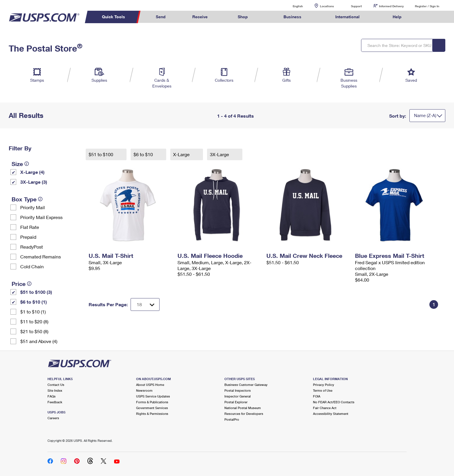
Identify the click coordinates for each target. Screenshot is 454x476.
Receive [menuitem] (200, 17)
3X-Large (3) (34, 182)
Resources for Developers (244, 414)
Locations (327, 6)
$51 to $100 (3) (36, 292)
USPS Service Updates (153, 396)
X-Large (182, 154)
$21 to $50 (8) (34, 331)
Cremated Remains (41, 257)
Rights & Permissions (152, 414)
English (292, 6)
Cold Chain (32, 266)
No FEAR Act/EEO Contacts (334, 402)
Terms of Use (323, 390)
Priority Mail (33, 207)
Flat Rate (30, 227)
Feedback (55, 402)
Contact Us (56, 385)
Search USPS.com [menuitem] (426, 17)
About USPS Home (150, 385)
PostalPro (232, 419)
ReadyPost (32, 247)
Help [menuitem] (397, 17)
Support (356, 6)
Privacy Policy (324, 385)
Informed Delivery (391, 6)
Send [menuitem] (161, 17)
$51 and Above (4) (39, 341)
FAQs (52, 396)
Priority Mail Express (41, 217)
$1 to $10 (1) (33, 312)
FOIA (317, 396)
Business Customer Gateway (246, 385)
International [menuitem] (347, 17)
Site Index (55, 390)
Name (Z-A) (425, 115)
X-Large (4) (32, 172)
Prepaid (28, 237)
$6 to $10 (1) (34, 302)
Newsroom (144, 390)
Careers (53, 418)
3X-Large (220, 154)
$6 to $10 (144, 154)
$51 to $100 (101, 154)
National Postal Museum (243, 408)
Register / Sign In (427, 6)
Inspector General (238, 396)
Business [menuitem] (292, 17)
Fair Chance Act (325, 408)
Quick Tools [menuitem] (113, 17)
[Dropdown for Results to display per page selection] (145, 304)
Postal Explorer (236, 402)
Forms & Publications (152, 402)
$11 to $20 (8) (34, 321)
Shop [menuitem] (243, 17)
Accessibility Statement (331, 414)
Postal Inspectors (238, 390)
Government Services (152, 408)
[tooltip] (27, 164)
